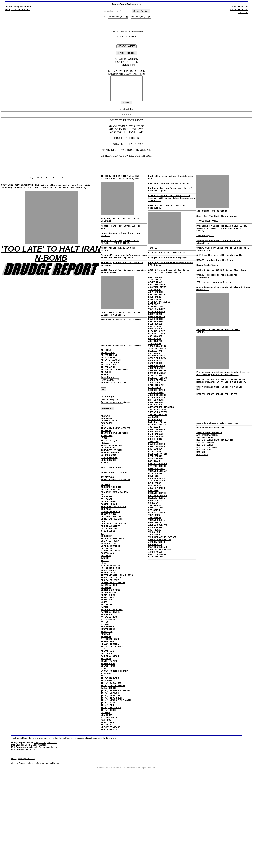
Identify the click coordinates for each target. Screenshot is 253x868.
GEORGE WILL (155, 613)
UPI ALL (201, 483)
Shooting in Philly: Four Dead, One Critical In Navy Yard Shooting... (46, 196)
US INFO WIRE (109, 489)
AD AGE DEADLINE (110, 529)
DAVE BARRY (155, 316)
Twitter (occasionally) (48, 834)
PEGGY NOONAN (156, 510)
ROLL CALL (107, 726)
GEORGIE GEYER (157, 428)
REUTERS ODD (204, 480)
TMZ (103, 752)
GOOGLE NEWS (126, 37)
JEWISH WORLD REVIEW (113, 640)
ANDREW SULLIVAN (158, 590)
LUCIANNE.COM (109, 652)
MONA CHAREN (155, 354)
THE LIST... (127, 114)
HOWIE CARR (155, 351)
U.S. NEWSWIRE (109, 492)
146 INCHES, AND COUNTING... (214, 217)
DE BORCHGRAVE (157, 387)
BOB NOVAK (154, 513)
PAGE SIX (153, 531)
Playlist (33, 837)
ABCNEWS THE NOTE (111, 526)
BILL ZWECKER (156, 628)
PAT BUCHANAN (156, 345)
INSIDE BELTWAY (157, 451)
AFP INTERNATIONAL (207, 463)
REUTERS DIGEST (205, 472)
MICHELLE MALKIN (158, 504)
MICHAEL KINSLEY (158, 469)
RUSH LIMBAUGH (157, 495)
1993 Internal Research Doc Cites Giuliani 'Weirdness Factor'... (169, 286)
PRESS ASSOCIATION (112, 478)
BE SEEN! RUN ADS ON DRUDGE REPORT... (127, 161)
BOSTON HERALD (109, 546)
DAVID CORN (155, 366)
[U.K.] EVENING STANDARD (116, 770)
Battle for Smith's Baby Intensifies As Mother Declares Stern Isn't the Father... (223, 404)
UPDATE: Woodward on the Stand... (217, 275)
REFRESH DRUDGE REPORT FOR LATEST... (219, 420)
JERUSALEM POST (110, 637)
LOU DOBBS (154, 384)
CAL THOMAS (155, 595)
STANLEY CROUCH (157, 378)
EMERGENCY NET (109, 593)
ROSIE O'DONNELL (158, 516)
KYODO (104, 469)
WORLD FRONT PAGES (112, 504)
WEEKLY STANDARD (110, 814)
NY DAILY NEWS (109, 682)
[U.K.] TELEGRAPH (111, 790)
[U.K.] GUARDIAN (110, 776)
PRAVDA (105, 475)
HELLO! (105, 614)
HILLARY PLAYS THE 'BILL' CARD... (169, 264)
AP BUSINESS (108, 377)
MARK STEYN (155, 587)
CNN (103, 567)
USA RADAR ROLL (126, 63)
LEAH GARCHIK (156, 422)
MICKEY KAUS (155, 463)
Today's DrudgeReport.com (18, 7)
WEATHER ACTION (127, 60)
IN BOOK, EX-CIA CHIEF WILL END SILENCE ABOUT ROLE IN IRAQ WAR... (122, 183)
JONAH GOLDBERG (157, 434)
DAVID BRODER (156, 342)
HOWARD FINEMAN (157, 407)
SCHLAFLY (153, 563)
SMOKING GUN (108, 737)
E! (102, 581)
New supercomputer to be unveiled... (171, 190)
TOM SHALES (155, 566)
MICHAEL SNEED (157, 575)
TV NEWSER (154, 601)
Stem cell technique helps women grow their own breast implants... (124, 269)
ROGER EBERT (155, 392)
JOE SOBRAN (155, 581)
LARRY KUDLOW (156, 484)
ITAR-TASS (107, 466)
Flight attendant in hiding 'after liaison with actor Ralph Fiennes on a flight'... (172, 207)
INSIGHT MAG (108, 629)
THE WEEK (106, 811)
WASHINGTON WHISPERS (160, 619)
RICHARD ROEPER (157, 557)
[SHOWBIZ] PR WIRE (112, 483)
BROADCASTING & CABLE (114, 549)
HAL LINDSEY (155, 498)
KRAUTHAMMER (155, 478)
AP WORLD (106, 368)
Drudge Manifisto (38, 832)
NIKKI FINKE (155, 410)
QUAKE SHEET (127, 65)
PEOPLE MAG (107, 711)
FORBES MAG (107, 605)
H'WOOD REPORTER (110, 620)
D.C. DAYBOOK (109, 579)
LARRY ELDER (155, 395)
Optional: (105, 17)
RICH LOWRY (155, 501)
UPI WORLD (202, 486)
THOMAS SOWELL (157, 584)
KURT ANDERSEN (157, 301)
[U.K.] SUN (107, 787)
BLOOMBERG (107, 445)
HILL (103, 617)
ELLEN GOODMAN (157, 437)
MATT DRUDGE (155, 292)
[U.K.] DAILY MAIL (112, 761)
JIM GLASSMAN (156, 431)
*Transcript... (205, 246)
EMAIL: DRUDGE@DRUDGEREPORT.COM (126, 155)
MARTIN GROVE (156, 439)
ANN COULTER (155, 369)
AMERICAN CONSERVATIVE (114, 531)
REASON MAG (107, 723)
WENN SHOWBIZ (109, 495)
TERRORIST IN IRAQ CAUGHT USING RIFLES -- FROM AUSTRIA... (120, 253)
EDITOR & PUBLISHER (112, 587)
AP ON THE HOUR (110, 383)
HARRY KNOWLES (157, 475)
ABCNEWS (105, 523)
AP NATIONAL (108, 371)
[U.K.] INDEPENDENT (112, 779)
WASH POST (107, 805)
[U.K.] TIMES (109, 793)
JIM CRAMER (155, 372)
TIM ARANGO (155, 307)
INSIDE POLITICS (158, 454)
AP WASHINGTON (109, 374)
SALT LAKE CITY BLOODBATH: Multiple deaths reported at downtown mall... (47, 193)
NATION (105, 670)
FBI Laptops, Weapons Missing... (216, 301)
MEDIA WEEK (107, 661)
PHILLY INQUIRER (110, 714)
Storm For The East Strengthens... (217, 223)
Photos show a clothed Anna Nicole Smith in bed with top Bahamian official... (223, 396)
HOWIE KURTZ (155, 487)
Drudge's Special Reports (17, 10)
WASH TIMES (107, 808)
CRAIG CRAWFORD (157, 375)
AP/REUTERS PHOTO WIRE (114, 392)
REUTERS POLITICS (207, 478)
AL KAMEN (153, 460)
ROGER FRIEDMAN (157, 416)
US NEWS (105, 796)
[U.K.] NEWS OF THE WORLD (116, 782)
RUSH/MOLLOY (155, 560)
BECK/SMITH (155, 325)
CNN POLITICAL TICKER (114, 570)
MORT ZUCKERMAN (157, 625)
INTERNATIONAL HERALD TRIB (117, 632)
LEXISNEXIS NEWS (110, 649)
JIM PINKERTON (157, 537)
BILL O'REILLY (157, 528)
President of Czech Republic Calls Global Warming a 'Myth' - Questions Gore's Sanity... (222, 237)
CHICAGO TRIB (109, 558)
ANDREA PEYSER (157, 534)
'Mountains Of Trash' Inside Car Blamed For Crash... (121, 330)
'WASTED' (153, 259)
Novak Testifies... (208, 281)
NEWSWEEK (106, 705)
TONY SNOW (154, 578)
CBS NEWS (106, 552)
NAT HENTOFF (155, 445)
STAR (103, 743)
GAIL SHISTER (156, 569)
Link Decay (30, 846)
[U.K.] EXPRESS (110, 773)
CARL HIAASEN (156, 442)
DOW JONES (107, 451)
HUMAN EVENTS (109, 626)
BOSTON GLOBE (109, 543)
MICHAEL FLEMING (158, 413)
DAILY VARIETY (109, 576)
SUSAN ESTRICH (157, 398)
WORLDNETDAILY (109, 817)
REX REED (153, 548)
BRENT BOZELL (156, 337)
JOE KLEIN (154, 472)
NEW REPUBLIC (109, 679)
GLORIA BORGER (157, 334)
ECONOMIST (107, 584)
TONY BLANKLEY (157, 331)
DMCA (21, 846)
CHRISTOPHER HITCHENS (161, 448)
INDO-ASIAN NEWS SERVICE (116, 457)
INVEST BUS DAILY (111, 634)
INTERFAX (106, 460)
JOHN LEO (153, 489)
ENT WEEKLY (107, 599)
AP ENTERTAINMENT (111, 380)
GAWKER (105, 611)
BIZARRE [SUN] (157, 328)
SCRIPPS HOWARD (110, 486)
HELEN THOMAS (156, 592)
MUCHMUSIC (107, 667)
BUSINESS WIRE (109, 448)
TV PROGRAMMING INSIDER (162, 604)
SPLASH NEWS (108, 740)
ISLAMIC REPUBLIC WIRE (114, 463)
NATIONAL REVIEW (110, 676)
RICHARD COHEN (157, 360)
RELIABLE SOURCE (158, 554)
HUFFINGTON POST (110, 623)
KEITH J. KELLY (157, 466)
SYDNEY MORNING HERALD (114, 746)
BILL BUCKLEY (156, 348)
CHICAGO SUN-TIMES (112, 561)
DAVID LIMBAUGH (157, 492)
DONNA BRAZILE (157, 339)
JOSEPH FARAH (156, 401)
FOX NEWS (106, 608)
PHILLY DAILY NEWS (112, 717)
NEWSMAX (105, 702)
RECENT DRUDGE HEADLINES (211, 455)
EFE (103, 454)
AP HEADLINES (109, 386)
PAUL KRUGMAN (156, 481)
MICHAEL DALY (156, 381)
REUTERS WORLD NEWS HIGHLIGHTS (215, 469)
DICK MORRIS (155, 507)
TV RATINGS (107, 514)
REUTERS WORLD (205, 475)
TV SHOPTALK (108, 758)
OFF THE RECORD (157, 519)
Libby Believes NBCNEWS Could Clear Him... (223, 287)
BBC (103, 534)
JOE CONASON (155, 363)
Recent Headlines (239, 7)
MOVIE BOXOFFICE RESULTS (116, 517)
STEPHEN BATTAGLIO (159, 322)
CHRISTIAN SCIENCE (112, 564)
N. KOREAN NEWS (110, 708)
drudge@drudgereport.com (46, 830)
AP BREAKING (108, 389)
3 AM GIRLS (155, 295)
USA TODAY (107, 799)
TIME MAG (106, 749)
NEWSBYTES (107, 699)
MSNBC (104, 664)
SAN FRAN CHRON (110, 729)
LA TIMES (106, 646)
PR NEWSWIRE (108, 480)
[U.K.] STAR (108, 784)
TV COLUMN (154, 598)
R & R (104, 720)
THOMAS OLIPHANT (158, 525)
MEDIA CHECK (108, 655)
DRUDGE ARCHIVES (127, 143)
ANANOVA (105, 442)
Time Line (243, 13)
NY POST (105, 687)
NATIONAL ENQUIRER (112, 673)
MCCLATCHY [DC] (110, 472)
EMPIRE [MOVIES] (110, 596)
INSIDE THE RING (158, 457)
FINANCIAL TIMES (110, 602)
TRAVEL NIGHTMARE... (209, 229)
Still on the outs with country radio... (221, 269)
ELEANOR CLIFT (157, 357)
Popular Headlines (239, 10)
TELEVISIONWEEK (110, 755)
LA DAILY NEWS (109, 643)
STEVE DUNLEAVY (157, 389)
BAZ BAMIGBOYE (157, 313)
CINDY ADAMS (155, 298)
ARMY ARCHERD (156, 310)
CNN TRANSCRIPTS (110, 573)
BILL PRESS (155, 539)
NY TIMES (106, 690)
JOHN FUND (154, 419)
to (130, 17)
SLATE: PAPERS (109, 734)
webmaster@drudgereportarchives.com (44, 851)
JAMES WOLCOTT (157, 622)
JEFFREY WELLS (157, 610)
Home (14, 846)
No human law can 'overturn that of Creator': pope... (170, 197)
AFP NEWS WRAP (205, 466)
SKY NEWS (106, 732)
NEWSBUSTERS (108, 696)
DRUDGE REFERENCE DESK (126, 149)
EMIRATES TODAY (110, 590)
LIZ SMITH (154, 572)
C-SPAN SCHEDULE (110, 555)
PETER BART (155, 319)
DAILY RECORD (109, 767)
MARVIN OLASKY (157, 522)
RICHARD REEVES (157, 551)
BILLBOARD (107, 540)
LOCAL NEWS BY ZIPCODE (114, 509)
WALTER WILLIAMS (158, 616)
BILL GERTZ (155, 425)
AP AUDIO (106, 395)
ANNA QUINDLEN (157, 545)
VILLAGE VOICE (109, 802)
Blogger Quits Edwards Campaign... (169, 270)
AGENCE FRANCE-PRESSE (209, 460)
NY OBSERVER (108, 684)
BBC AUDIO (107, 537)
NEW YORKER (107, 693)
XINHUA (105, 498)
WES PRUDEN (155, 542)
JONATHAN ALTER (157, 304)
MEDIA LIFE (107, 658)
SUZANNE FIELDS (157, 404)
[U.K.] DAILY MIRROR (113, 764)
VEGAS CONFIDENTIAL (160, 607)
